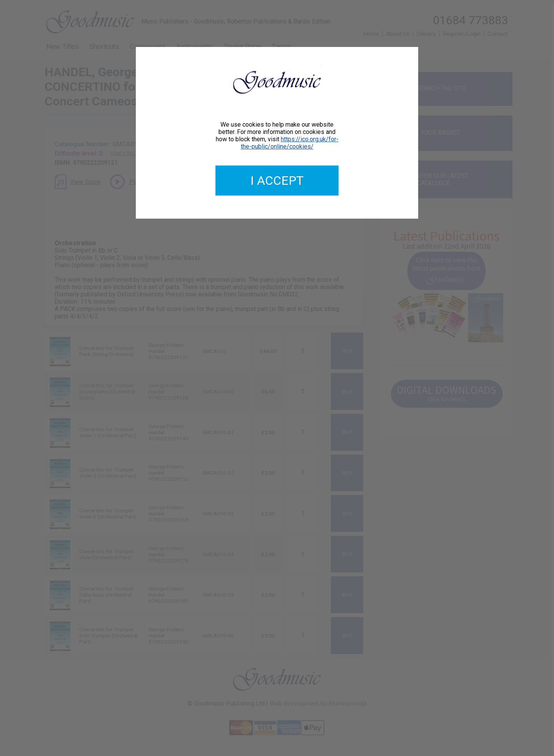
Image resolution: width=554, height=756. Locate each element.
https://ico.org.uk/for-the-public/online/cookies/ (290, 143)
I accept (277, 181)
